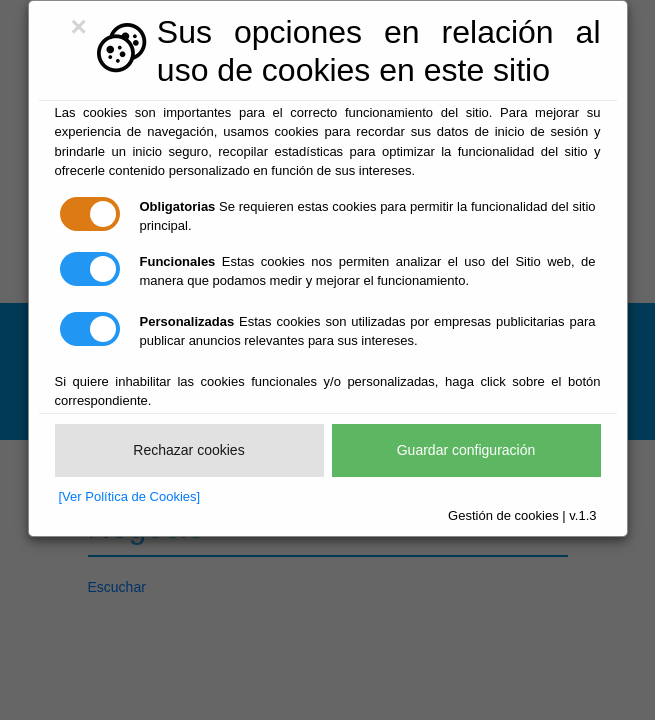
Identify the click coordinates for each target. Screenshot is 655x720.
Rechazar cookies (188, 450)
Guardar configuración (466, 450)
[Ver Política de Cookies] (130, 496)
